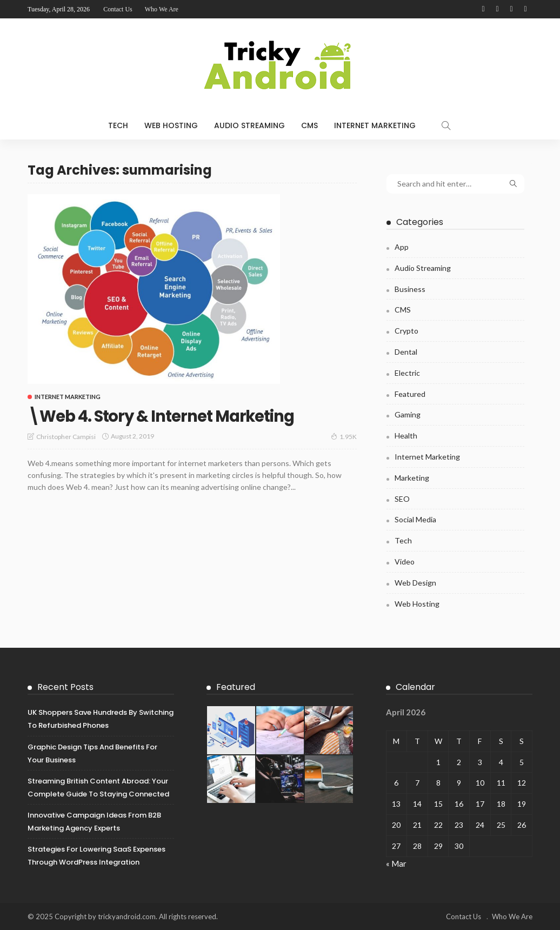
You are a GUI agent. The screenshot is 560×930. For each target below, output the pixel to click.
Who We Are (162, 9)
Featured (410, 394)
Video (405, 562)
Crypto (406, 331)
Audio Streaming (249, 125)
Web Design (415, 583)
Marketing (412, 478)
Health (406, 436)
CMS (309, 125)
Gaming (408, 414)
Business (410, 289)
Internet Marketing (375, 125)
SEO (402, 499)
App (402, 247)
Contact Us (118, 9)
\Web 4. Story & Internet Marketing (173, 416)
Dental (406, 352)
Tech (118, 125)
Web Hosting (171, 125)
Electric (407, 373)
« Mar (396, 863)
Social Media (415, 519)
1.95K (344, 436)
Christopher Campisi (66, 436)
